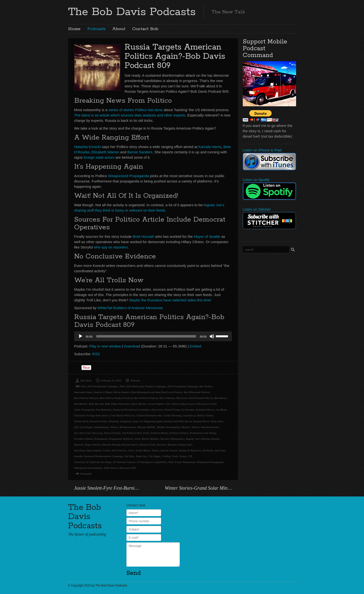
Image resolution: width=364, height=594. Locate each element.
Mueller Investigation (168, 427)
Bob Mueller (81, 404)
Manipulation (102, 427)
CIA (168, 404)
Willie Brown (111, 468)
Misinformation (128, 427)
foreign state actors (99, 157)
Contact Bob (145, 29)
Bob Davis (86, 380)
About (119, 29)
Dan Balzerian (104, 410)
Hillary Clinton (205, 415)
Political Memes (159, 433)
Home (74, 29)
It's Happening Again (152, 421)
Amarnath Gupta (83, 392)
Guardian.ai (189, 415)
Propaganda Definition (121, 439)
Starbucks (208, 450)
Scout (131, 450)
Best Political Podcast (146, 398)
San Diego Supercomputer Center (92, 450)
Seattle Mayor (143, 450)
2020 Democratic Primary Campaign (146, 386)
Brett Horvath (143, 236)
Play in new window (105, 346)
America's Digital (103, 392)
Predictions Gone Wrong (203, 433)
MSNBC (151, 427)
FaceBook (221, 410)
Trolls (175, 456)
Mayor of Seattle (207, 236)
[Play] (81, 336)
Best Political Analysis (86, 398)
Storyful (78, 456)
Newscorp (97, 433)
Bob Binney (221, 398)
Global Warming (172, 415)
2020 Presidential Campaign (182, 386)
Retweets (79, 445)
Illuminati (114, 421)
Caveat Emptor (156, 404)
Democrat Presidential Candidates (131, 410)
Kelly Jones (217, 421)
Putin (138, 439)
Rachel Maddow (151, 439)
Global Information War (149, 415)
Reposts (215, 439)
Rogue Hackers (93, 445)
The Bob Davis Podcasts (132, 12)
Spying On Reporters (190, 450)
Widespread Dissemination (89, 468)
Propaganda (101, 439)
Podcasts (96, 29)
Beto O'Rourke (167, 398)
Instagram (126, 421)
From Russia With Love (123, 415)
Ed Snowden (188, 410)
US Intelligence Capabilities (152, 462)
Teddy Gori (142, 456)
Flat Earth (80, 415)
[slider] (146, 336)
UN (190, 456)
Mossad (141, 427)
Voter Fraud (175, 462)
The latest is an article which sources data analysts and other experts (130, 115)
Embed (195, 346)
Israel (136, 421)
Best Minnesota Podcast (197, 392)
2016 (83, 386)
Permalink (86, 474)
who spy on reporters (111, 247)
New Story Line (82, 433)
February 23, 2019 (111, 380)
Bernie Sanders (140, 152)
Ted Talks (129, 456)
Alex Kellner (206, 386)
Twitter (183, 456)
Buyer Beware (139, 404)
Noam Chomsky (112, 433)
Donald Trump (172, 410)
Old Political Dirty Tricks (136, 433)
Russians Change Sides (180, 445)
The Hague (155, 456)
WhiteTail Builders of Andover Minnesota (130, 308)
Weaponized (189, 462)
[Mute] (212, 336)
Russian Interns (130, 445)
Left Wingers (87, 427)
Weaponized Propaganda (129, 176)
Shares (155, 450)
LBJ (76, 427)
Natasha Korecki (88, 147)
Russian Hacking (112, 445)
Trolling (166, 456)
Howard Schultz (98, 421)
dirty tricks (157, 410)
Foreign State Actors (98, 415)
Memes (114, 427)
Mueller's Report (190, 427)
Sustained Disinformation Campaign (103, 456)
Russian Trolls (148, 445)
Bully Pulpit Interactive (117, 404)
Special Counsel (169, 450)
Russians (161, 445)
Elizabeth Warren (105, 152)
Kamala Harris (210, 147)
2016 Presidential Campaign (102, 386)
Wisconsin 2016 (128, 468)
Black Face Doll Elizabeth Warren (195, 398)
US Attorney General (124, 462)
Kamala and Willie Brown (178, 421)
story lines (220, 450)
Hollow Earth (81, 421)
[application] (153, 336)
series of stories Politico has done (135, 110)
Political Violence (179, 433)
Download (132, 346)
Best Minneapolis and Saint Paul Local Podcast (157, 392)
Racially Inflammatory (173, 439)
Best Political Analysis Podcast (116, 398)
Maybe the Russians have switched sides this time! (170, 300)
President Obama (84, 439)
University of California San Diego (93, 462)
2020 (122, 386)
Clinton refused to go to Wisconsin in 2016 (194, 404)
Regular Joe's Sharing (198, 439)
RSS (96, 354)
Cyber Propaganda (84, 410)
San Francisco (119, 450)
